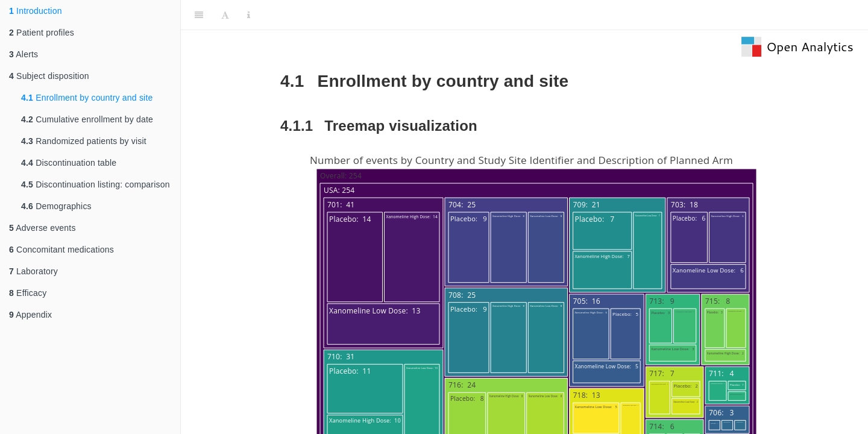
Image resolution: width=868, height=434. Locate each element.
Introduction (36, 11)
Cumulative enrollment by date (87, 119)
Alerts (24, 54)
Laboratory (33, 271)
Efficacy (28, 293)
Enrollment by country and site (87, 98)
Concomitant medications (61, 250)
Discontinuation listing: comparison (96, 184)
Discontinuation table (69, 163)
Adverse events (42, 228)
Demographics (56, 206)
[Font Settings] (225, 15)
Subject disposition (49, 76)
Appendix (30, 315)
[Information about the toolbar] (249, 15)
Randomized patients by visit (84, 141)
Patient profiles (42, 33)
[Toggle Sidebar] (199, 15)
